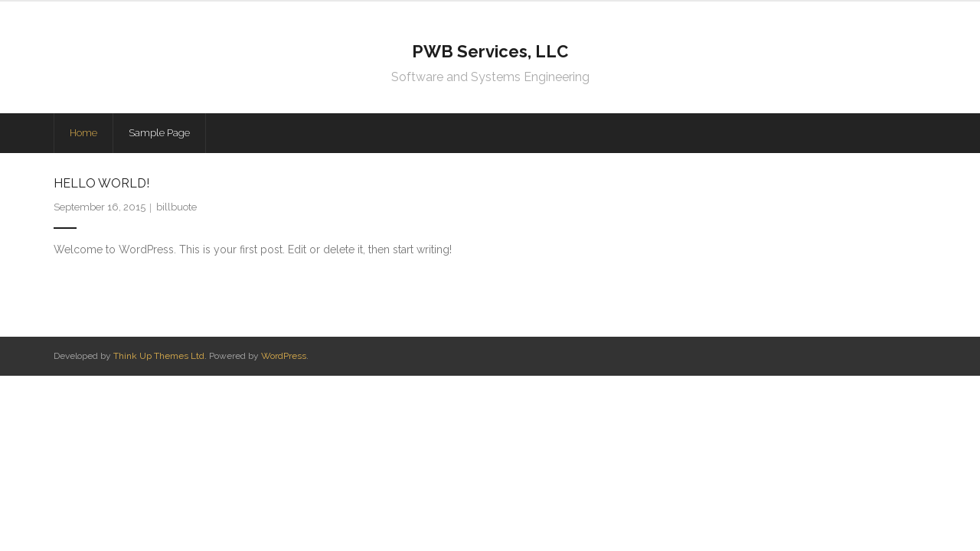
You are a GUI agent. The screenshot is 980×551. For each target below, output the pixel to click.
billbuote (176, 207)
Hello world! (101, 183)
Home (83, 133)
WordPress (284, 356)
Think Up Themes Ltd (159, 356)
